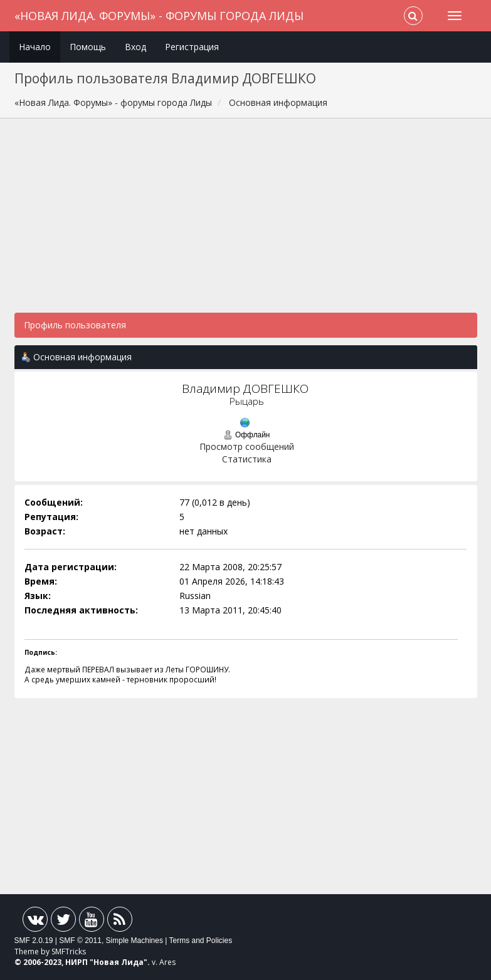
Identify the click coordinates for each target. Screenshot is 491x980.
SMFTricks (69, 951)
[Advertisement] (246, 222)
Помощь (88, 47)
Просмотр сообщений (247, 446)
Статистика (247, 459)
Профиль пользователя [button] (75, 325)
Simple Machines (135, 941)
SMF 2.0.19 (34, 941)
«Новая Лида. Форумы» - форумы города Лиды (159, 16)
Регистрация (192, 47)
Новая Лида (119, 962)
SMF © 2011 (80, 941)
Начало (35, 47)
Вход (135, 47)
